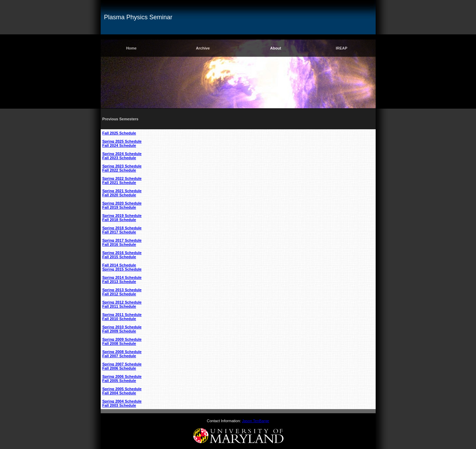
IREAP (342, 48)
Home (131, 48)
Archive (203, 48)
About (276, 48)
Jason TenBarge (256, 421)
